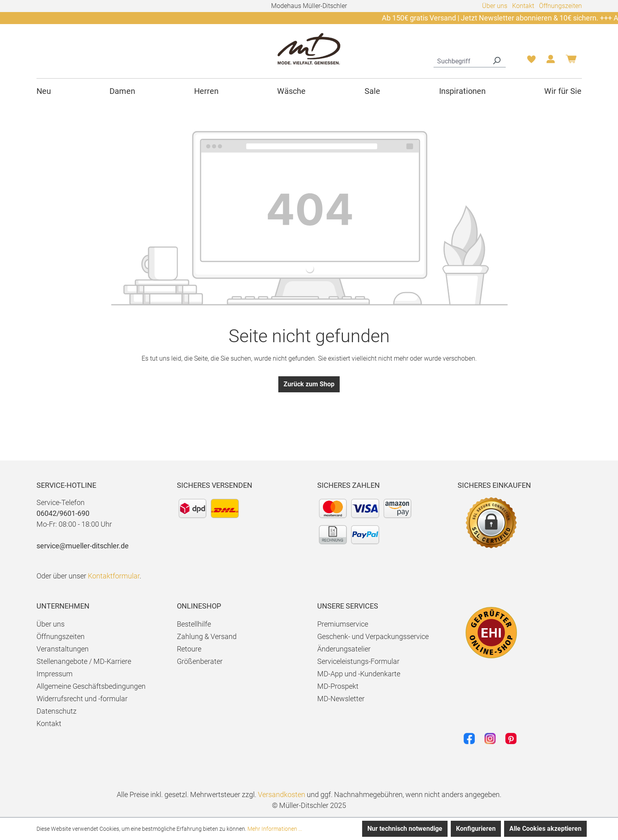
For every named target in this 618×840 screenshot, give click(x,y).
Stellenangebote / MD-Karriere (84, 661)
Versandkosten (282, 794)
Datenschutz (57, 711)
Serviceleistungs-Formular (358, 661)
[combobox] (461, 60)
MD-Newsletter (341, 699)
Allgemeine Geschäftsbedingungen (91, 686)
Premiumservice (343, 624)
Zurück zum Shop (309, 384)
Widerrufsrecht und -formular (82, 699)
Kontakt (523, 6)
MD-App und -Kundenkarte (359, 674)
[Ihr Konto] (551, 61)
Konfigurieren (476, 829)
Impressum (55, 674)
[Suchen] (496, 60)
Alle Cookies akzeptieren (545, 829)
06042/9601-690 (63, 513)
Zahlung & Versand (207, 636)
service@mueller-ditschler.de (83, 546)
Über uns (495, 6)
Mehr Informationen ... (275, 829)
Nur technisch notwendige (405, 829)
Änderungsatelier (344, 649)
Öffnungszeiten (560, 6)
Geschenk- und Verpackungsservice (373, 636)
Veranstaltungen (63, 649)
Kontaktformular (114, 576)
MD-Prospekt (338, 686)
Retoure (189, 649)
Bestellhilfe (194, 624)
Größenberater (200, 661)
